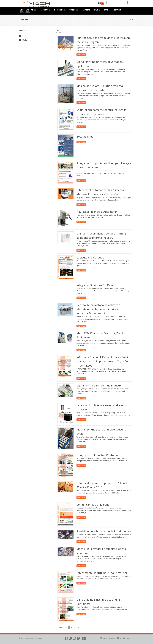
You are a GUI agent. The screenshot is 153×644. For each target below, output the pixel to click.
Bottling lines (85, 136)
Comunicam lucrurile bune (93, 505)
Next (77, 627)
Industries (58, 10)
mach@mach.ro (126, 638)
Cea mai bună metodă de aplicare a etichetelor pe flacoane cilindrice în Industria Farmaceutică (98, 309)
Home (130, 19)
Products (44, 10)
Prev (61, 627)
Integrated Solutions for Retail (95, 285)
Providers (86, 10)
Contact (117, 10)
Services (72, 10)
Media (25, 40)
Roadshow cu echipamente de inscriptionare (104, 531)
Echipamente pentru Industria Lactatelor (102, 573)
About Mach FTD (27, 10)
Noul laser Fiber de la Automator (97, 212)
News (96, 10)
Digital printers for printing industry (99, 385)
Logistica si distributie (90, 257)
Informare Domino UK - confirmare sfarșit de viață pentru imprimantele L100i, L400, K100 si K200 (103, 361)
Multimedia (25, 12)
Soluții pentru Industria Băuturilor (98, 455)
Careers (107, 10)
